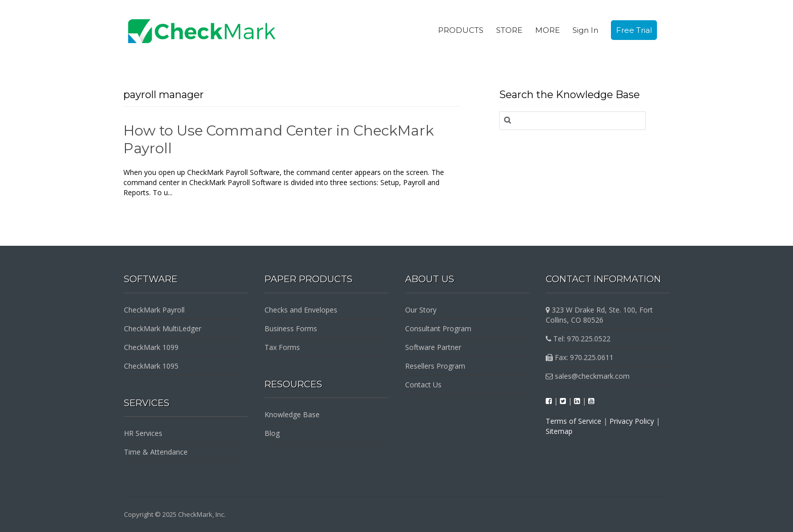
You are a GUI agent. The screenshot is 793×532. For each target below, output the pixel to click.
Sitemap (559, 431)
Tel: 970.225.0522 (578, 339)
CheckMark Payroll (154, 310)
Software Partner (433, 347)
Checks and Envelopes (301, 310)
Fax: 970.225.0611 (580, 357)
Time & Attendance (156, 452)
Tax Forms (282, 347)
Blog (272, 433)
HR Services (143, 433)
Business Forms (291, 328)
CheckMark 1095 (151, 366)
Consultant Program (438, 328)
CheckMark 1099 (151, 347)
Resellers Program (435, 366)
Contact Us (423, 385)
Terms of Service (574, 421)
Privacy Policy (632, 421)
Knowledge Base (292, 414)
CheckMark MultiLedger (163, 328)
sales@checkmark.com (588, 376)
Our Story (421, 310)
